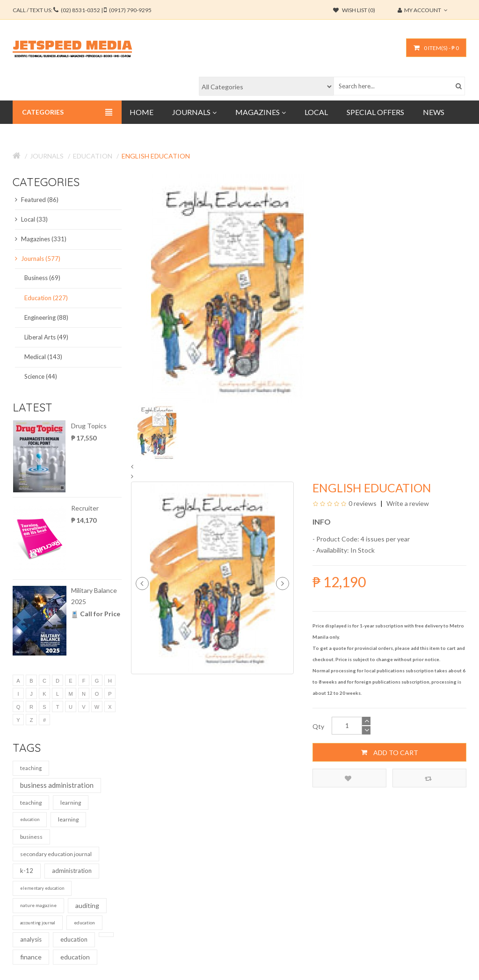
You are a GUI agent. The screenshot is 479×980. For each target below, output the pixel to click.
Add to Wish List (348, 778)
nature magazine (38, 905)
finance (31, 957)
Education (93, 156)
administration (72, 871)
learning (71, 803)
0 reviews (363, 503)
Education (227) (46, 298)
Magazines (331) (41, 239)
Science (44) (41, 376)
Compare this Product (428, 778)
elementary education (42, 888)
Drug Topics (89, 426)
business (31, 837)
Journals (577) (38, 259)
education (30, 819)
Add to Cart (390, 752)
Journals (47, 156)
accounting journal (38, 923)
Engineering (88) (46, 317)
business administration (57, 785)
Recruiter (85, 508)
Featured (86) (37, 200)
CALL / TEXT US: (82, 10)
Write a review (407, 503)
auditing (87, 905)
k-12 (27, 871)
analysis (31, 939)
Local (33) (31, 219)
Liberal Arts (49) (46, 337)
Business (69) (42, 278)
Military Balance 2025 (94, 596)
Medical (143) (43, 357)
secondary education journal (56, 854)
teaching (31, 768)
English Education (156, 156)
